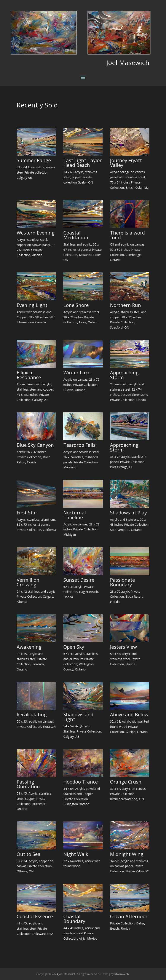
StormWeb (122, 974)
